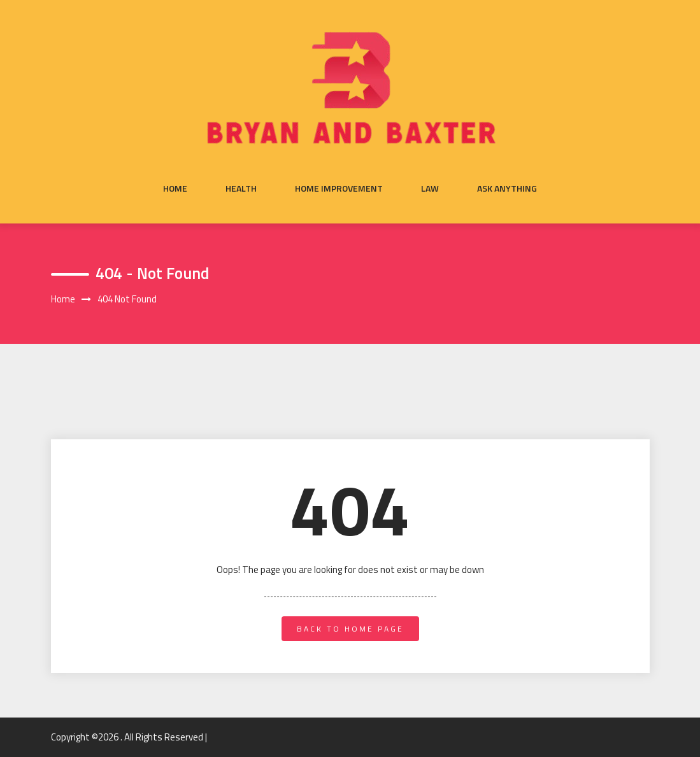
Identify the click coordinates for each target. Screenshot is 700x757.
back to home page (350, 629)
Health (241, 188)
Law (430, 188)
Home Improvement (339, 188)
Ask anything (507, 188)
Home (175, 188)
